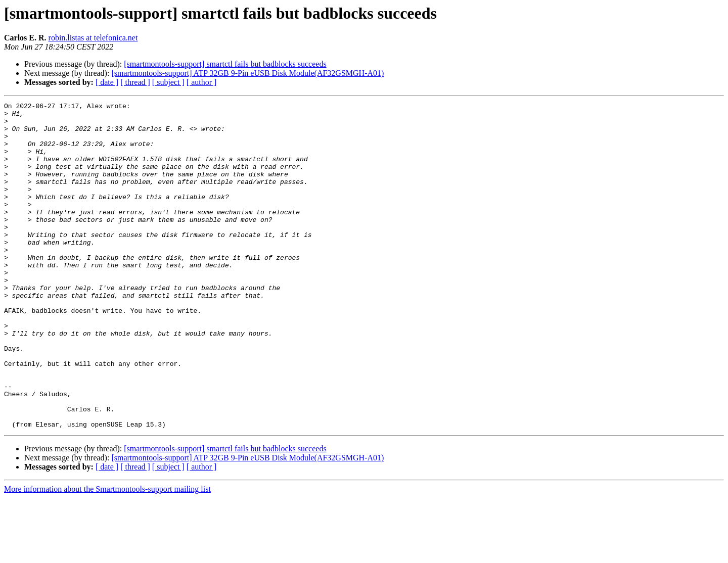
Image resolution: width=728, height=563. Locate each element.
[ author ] (202, 82)
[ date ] (107, 82)
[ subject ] (168, 82)
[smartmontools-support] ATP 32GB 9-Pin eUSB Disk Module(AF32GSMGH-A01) (247, 73)
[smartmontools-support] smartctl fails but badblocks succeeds (225, 64)
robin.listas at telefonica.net (93, 38)
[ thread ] (135, 82)
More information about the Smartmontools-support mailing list (107, 554)
